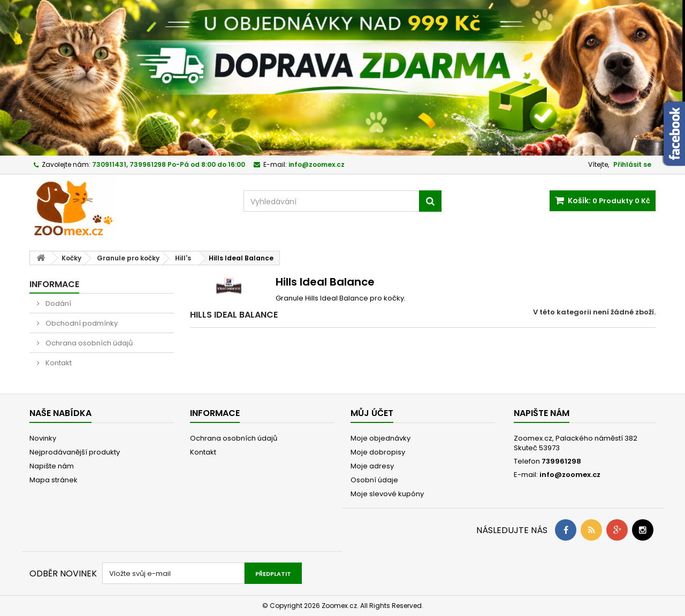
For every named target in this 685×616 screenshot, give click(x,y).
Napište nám (52, 466)
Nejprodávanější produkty (75, 452)
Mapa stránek (54, 480)
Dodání (58, 303)
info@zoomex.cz (570, 475)
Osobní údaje (374, 480)
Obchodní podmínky (81, 323)
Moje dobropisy (378, 452)
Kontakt (58, 363)
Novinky (43, 438)
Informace (54, 284)
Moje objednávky (380, 438)
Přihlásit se (632, 164)
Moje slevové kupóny (387, 494)
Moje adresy (372, 466)
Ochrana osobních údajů (88, 343)
